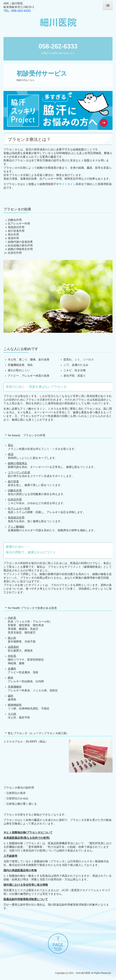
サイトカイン (67, 184)
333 (21, 11)
